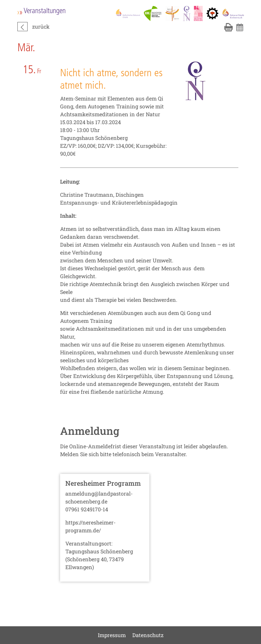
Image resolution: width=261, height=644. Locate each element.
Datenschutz (148, 635)
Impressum (112, 635)
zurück (41, 26)
